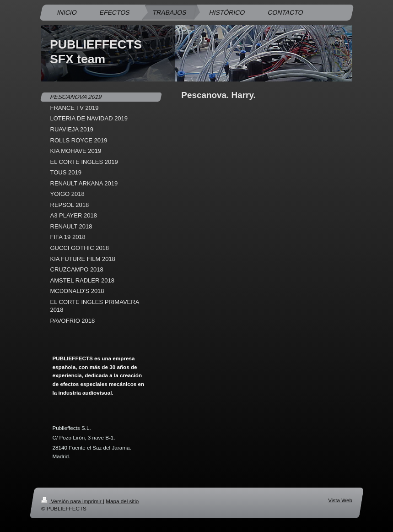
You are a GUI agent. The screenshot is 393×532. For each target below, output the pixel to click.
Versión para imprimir (72, 501)
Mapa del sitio (122, 501)
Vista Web (340, 500)
